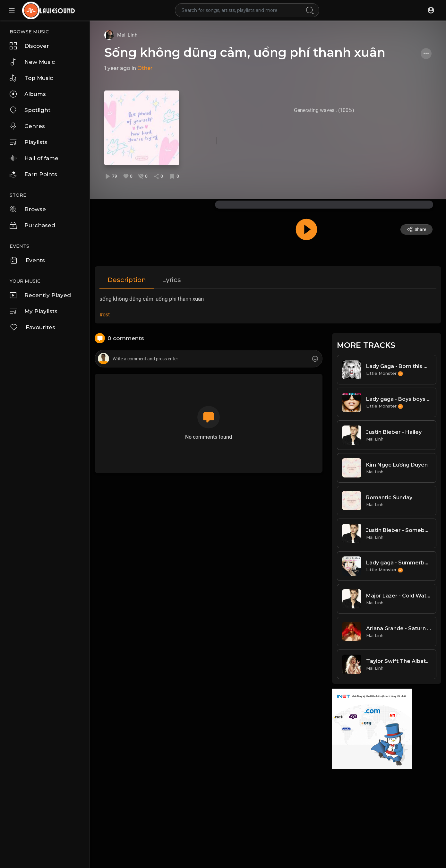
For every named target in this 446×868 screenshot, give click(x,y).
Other (145, 68)
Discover (29, 46)
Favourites (32, 327)
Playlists (29, 142)
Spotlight (30, 110)
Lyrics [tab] (172, 280)
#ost (105, 315)
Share (417, 229)
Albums (28, 94)
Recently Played (40, 295)
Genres (27, 126)
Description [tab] (127, 280)
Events (27, 260)
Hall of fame (34, 158)
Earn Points (33, 174)
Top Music (31, 78)
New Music (32, 62)
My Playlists (34, 311)
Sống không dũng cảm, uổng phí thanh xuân (245, 52)
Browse (28, 209)
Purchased (32, 225)
